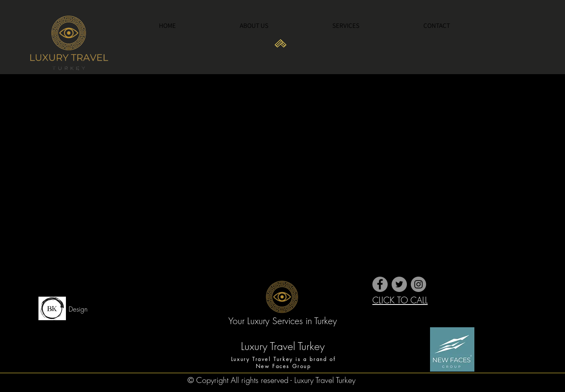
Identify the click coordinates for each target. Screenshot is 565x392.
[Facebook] (380, 284)
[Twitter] (399, 284)
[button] (372, 26)
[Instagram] (418, 284)
